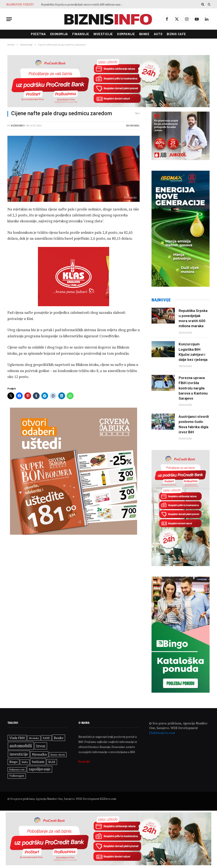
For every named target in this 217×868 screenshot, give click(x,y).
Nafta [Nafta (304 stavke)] (25, 762)
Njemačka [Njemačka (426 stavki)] (39, 754)
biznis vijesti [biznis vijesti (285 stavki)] (58, 755)
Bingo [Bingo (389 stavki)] (13, 762)
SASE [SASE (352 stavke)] (46, 738)
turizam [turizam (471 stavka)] (38, 762)
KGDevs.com (108, 799)
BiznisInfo (18, 126)
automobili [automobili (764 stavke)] (21, 746)
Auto (158, 34)
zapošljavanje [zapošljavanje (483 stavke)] (40, 769)
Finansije (81, 34)
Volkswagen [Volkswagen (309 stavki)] (17, 776)
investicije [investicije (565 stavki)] (19, 754)
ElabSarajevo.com (162, 733)
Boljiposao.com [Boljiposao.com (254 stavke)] (17, 770)
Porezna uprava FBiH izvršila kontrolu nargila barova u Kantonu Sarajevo (193, 388)
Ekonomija (59, 34)
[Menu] (9, 19)
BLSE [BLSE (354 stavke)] (52, 762)
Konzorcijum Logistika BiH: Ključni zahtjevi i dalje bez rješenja (193, 352)
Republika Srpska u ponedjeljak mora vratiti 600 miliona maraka (83, 4)
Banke (144, 34)
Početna (38, 34)
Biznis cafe (176, 34)
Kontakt (84, 761)
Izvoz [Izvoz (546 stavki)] (41, 746)
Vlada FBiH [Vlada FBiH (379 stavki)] (17, 738)
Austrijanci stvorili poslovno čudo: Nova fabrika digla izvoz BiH (194, 424)
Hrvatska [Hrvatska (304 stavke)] (34, 738)
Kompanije (126, 34)
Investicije (103, 34)
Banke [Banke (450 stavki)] (59, 738)
